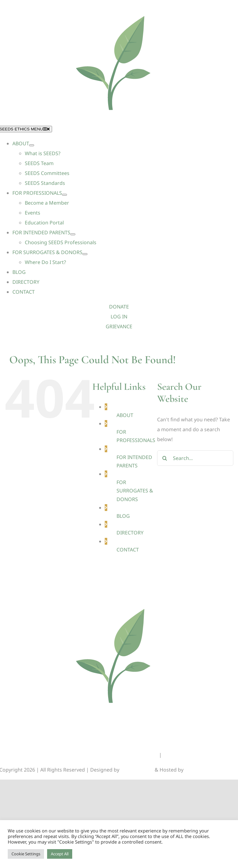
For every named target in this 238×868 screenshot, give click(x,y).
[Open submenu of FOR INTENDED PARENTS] (73, 234)
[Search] (165, 458)
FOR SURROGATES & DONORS (135, 491)
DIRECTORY (130, 533)
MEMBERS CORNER (185, 755)
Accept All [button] (60, 854)
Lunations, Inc (137, 770)
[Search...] (195, 458)
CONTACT (128, 550)
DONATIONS (45, 755)
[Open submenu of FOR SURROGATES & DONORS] (85, 254)
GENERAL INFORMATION (128, 755)
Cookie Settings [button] (26, 854)
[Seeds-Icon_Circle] (119, 598)
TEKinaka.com (201, 770)
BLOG (123, 516)
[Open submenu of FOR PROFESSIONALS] (64, 195)
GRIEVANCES (79, 755)
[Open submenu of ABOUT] (32, 145)
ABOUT (125, 415)
